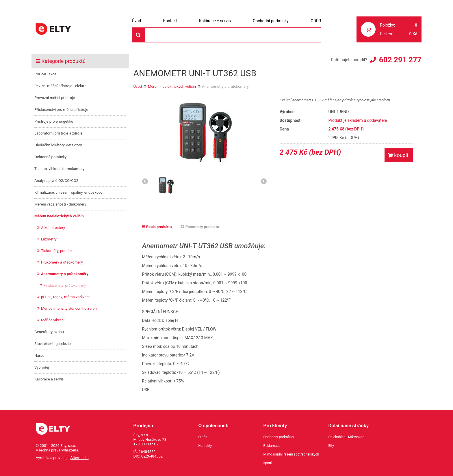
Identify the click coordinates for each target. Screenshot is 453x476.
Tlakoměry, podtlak (57, 251)
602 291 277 (400, 60)
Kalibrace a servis (49, 379)
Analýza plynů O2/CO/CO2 (56, 181)
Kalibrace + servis (215, 21)
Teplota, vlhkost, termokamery (59, 169)
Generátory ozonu (49, 332)
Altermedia (80, 458)
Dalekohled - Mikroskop (347, 437)
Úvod (137, 21)
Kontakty (205, 446)
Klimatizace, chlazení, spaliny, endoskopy (68, 192)
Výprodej (42, 367)
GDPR (316, 21)
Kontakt (170, 21)
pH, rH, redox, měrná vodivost (65, 297)
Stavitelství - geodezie (53, 344)
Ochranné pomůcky (50, 157)
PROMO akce (45, 74)
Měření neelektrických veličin (59, 216)
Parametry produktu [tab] (200, 227)
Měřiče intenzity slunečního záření (69, 308)
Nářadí (40, 355)
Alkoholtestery (53, 228)
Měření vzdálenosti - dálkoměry (60, 204)
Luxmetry (49, 239)
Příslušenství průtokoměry (65, 285)
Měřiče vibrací (53, 320)
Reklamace (272, 446)
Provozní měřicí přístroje (55, 98)
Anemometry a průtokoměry (65, 274)
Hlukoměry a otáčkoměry (62, 262)
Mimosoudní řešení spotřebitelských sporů (291, 459)
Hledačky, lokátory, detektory (58, 145)
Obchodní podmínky (271, 21)
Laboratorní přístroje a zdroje (58, 133)
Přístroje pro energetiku (54, 121)
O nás (203, 437)
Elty (331, 446)
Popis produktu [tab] (157, 227)
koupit (398, 155)
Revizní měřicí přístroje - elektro (61, 86)
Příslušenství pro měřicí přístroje (61, 110)
